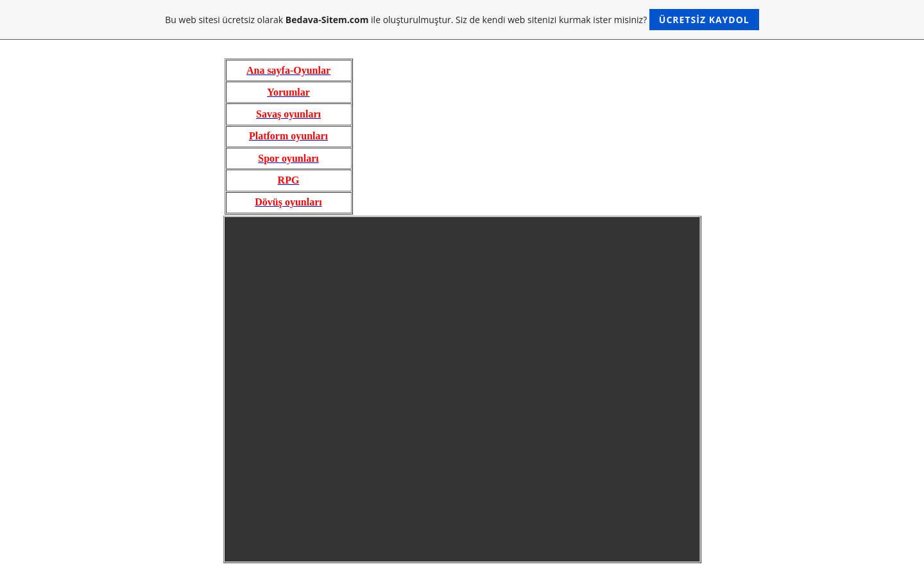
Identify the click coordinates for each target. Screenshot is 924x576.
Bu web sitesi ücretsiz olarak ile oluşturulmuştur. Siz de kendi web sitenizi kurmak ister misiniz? (462, 20)
